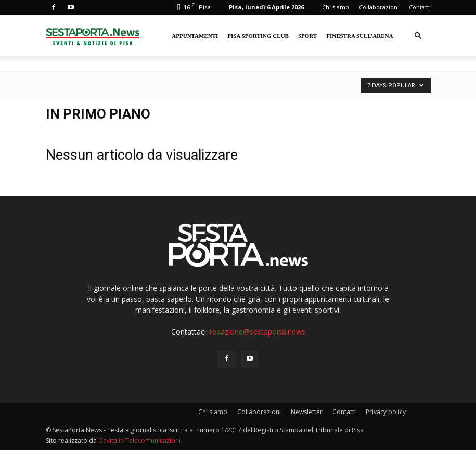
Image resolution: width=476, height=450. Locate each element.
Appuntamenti (195, 36)
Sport (307, 36)
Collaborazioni (379, 7)
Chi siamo (336, 7)
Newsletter (307, 412)
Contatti (420, 7)
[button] (418, 36)
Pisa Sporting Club (258, 36)
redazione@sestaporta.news (258, 332)
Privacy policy (386, 412)
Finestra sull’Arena (359, 36)
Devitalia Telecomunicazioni (139, 440)
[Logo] (93, 36)
